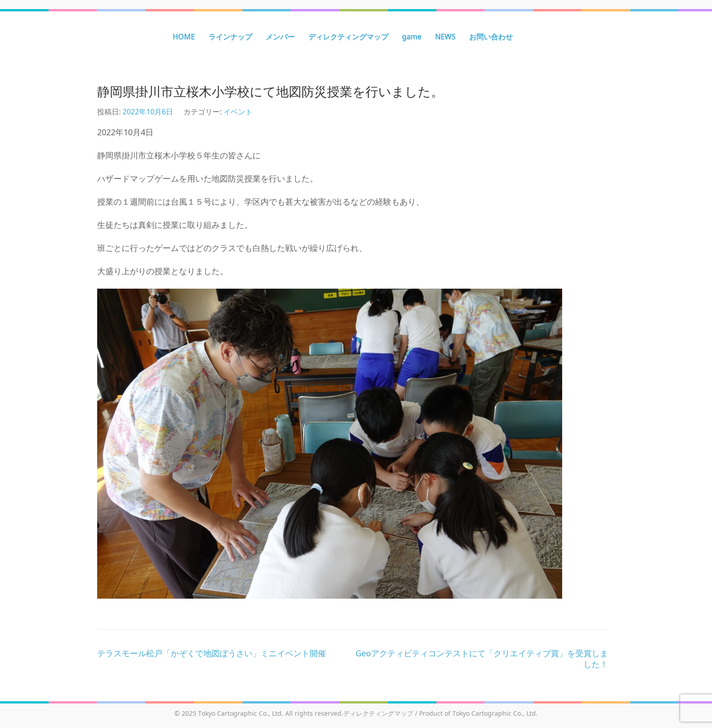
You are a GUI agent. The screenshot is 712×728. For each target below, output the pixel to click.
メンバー (280, 37)
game (412, 37)
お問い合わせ (491, 37)
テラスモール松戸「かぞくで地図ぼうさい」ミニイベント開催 (212, 653)
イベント (238, 112)
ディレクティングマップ (348, 37)
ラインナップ (230, 37)
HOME (184, 37)
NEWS (445, 37)
